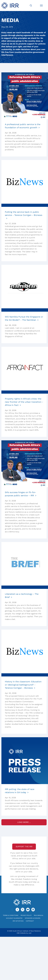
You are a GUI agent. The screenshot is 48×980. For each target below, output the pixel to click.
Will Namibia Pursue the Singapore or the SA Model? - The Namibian (24, 318)
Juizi (30, 933)
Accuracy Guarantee (14, 918)
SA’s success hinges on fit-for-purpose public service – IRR (20, 494)
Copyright (30, 921)
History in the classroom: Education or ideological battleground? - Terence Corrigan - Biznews (23, 685)
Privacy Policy (26, 915)
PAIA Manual (39, 915)
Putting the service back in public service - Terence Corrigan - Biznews (24, 213)
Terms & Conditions (11, 915)
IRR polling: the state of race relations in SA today (20, 791)
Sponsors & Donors (33, 918)
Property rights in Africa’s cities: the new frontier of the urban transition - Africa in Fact (24, 402)
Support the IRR (24, 847)
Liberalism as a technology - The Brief (22, 596)
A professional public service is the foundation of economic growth (23, 126)
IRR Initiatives (18, 921)
